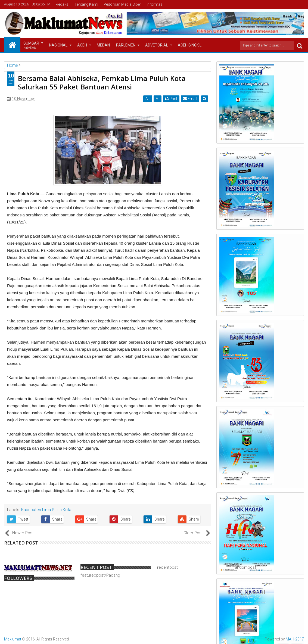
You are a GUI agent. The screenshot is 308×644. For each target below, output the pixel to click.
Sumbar (31, 46)
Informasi (155, 4)
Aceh (82, 45)
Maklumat (13, 639)
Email (190, 99)
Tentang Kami (86, 4)
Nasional (58, 45)
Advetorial (157, 45)
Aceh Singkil (190, 45)
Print (171, 99)
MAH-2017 (295, 639)
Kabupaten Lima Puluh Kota (46, 510)
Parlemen (126, 45)
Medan (103, 45)
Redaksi (63, 4)
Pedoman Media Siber (122, 4)
